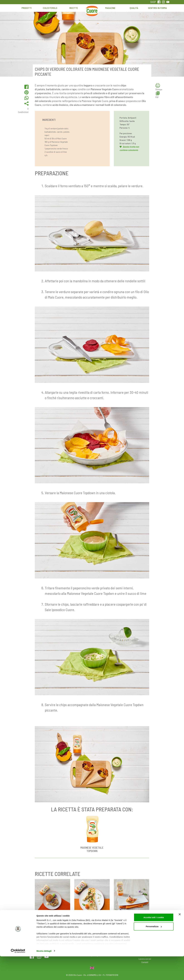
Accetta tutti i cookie (154, 941)
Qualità (134, 8)
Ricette (74, 8)
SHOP (153, 2)
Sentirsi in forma (157, 8)
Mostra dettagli (44, 974)
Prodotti (27, 8)
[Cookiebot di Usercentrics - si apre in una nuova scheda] (18, 975)
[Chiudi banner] (180, 938)
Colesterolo (50, 8)
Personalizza (154, 950)
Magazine (110, 8)
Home (92, 9)
